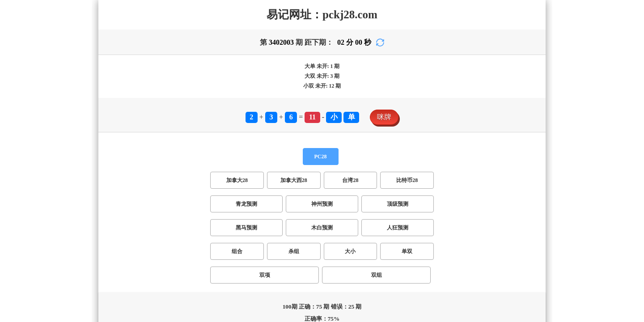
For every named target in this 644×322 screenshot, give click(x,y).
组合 (237, 251)
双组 (377, 275)
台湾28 (350, 180)
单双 (407, 251)
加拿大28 (237, 180)
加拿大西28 (294, 180)
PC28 (321, 157)
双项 (265, 275)
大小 (350, 251)
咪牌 (384, 117)
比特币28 (407, 180)
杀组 (294, 251)
